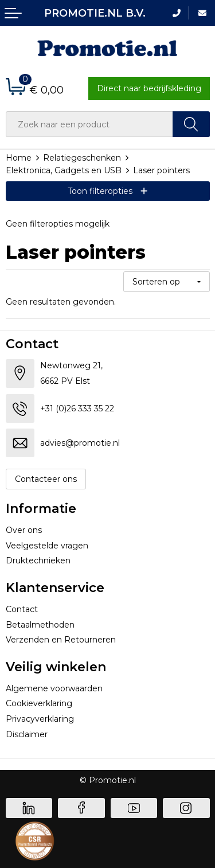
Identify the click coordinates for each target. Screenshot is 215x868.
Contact (22, 609)
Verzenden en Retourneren (61, 640)
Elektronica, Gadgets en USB (64, 170)
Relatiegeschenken (82, 158)
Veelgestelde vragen (47, 546)
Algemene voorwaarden (54, 688)
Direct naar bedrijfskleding (149, 88)
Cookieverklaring (39, 703)
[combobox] (89, 124)
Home (19, 158)
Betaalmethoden (40, 625)
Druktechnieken (38, 560)
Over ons (24, 530)
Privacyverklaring (40, 719)
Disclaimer (27, 734)
